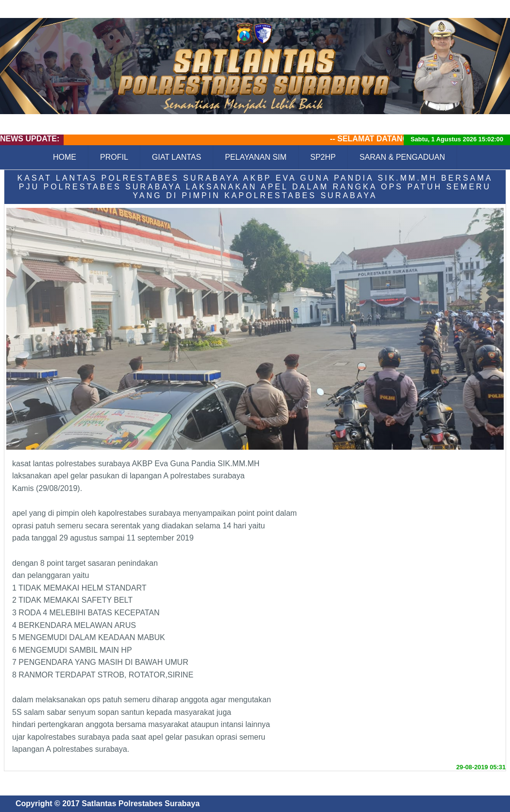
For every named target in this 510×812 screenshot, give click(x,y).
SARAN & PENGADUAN (402, 157)
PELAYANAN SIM (256, 157)
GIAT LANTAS (177, 157)
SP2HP (323, 157)
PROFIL (114, 157)
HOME (65, 157)
